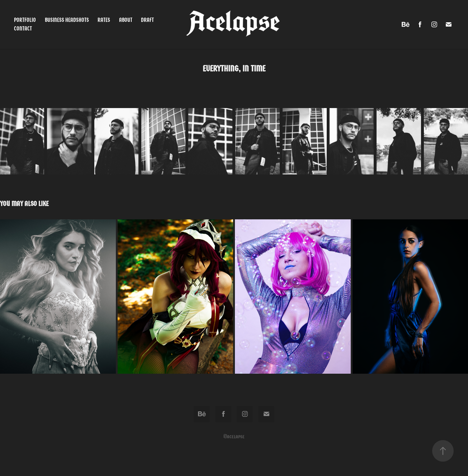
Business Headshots (67, 20)
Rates (104, 20)
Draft (147, 20)
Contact (23, 29)
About (126, 20)
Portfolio (25, 20)
